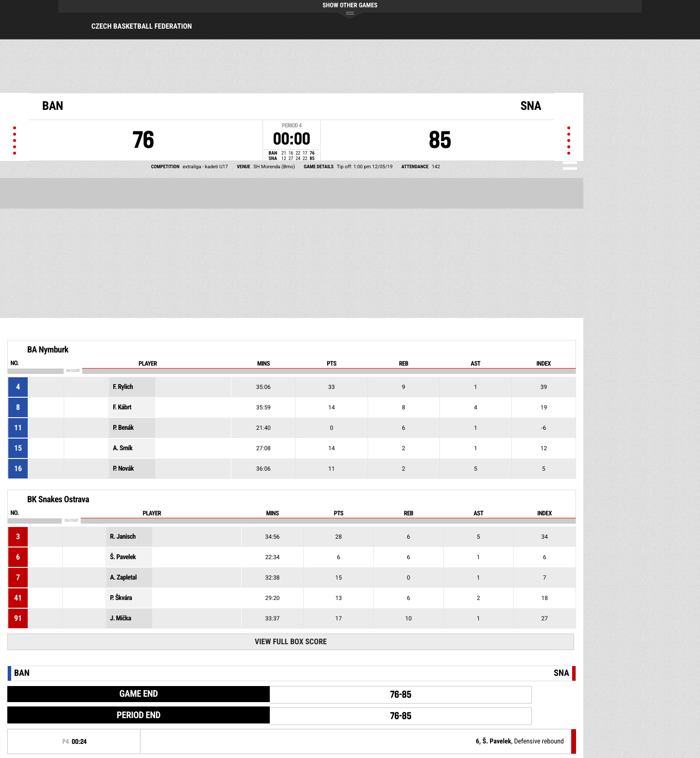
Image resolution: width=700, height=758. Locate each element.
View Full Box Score (291, 642)
